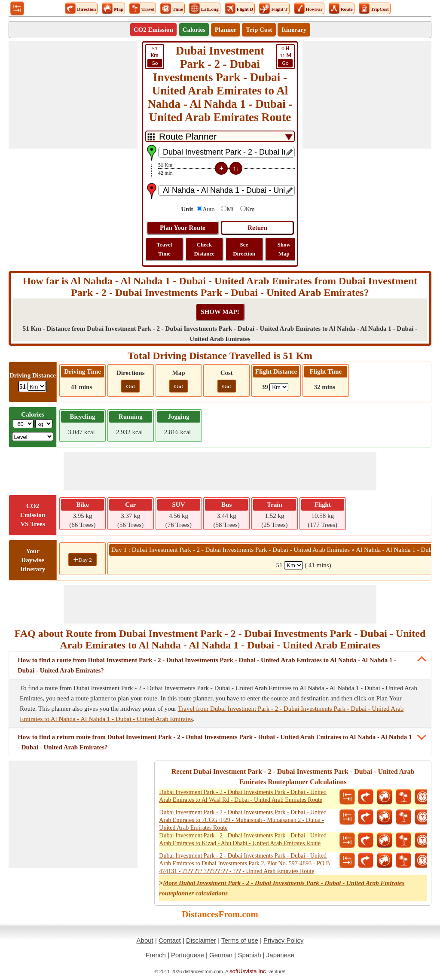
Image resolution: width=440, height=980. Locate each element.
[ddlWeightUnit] (44, 424)
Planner (226, 30)
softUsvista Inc (248, 971)
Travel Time (165, 249)
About (145, 940)
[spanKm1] (293, 565)
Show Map (284, 249)
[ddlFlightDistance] (279, 387)
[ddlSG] (33, 437)
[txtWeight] (23, 424)
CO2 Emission (153, 30)
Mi (230, 209)
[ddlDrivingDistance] (37, 386)
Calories (194, 30)
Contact (170, 940)
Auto (208, 209)
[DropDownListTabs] (220, 136)
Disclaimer (201, 940)
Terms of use (240, 940)
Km (250, 209)
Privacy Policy (283, 940)
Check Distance (204, 249)
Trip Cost (259, 30)
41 (285, 56)
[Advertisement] (73, 95)
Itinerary (294, 30)
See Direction (244, 249)
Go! (130, 386)
